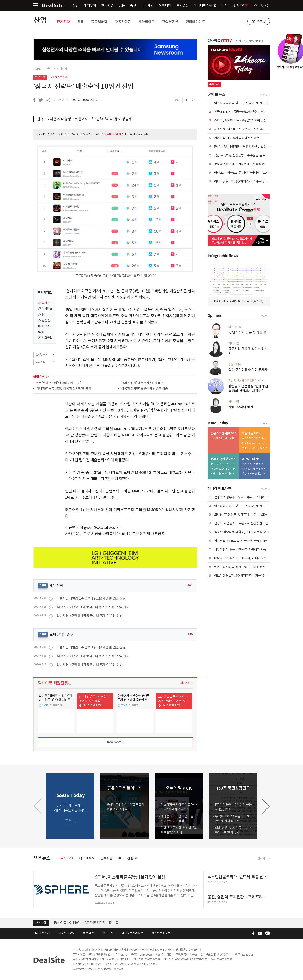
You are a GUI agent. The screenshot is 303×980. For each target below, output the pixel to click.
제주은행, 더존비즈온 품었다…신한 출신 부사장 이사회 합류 (252, 129)
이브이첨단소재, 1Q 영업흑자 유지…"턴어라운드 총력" (250, 181)
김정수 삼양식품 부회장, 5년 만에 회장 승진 (242, 532)
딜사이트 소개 (42, 933)
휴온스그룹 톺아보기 (224, 433)
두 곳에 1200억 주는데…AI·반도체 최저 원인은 (224, 469)
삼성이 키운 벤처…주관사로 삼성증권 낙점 (241, 523)
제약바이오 (147, 22)
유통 (80, 22)
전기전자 (63, 22)
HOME (37, 69)
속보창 (261, 21)
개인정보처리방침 (132, 933)
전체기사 (262, 859)
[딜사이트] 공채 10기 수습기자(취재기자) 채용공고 (86, 923)
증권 (133, 5)
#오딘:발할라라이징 (46, 320)
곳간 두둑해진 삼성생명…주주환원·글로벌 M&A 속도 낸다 (251, 155)
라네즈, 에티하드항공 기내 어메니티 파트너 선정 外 (247, 173)
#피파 (41, 332)
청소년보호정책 (161, 933)
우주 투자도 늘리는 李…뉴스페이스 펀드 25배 (255, 474)
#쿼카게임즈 (45, 309)
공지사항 (41, 923)
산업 (76, 5)
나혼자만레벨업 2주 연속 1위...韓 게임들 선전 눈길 (91, 598)
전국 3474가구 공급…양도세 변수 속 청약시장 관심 (246, 112)
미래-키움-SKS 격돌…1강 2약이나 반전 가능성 (224, 474)
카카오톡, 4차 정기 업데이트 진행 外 (237, 138)
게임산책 (40, 77)
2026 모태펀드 (251, 459)
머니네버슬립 (205, 5)
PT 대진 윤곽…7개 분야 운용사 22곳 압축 (224, 464)
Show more (115, 742)
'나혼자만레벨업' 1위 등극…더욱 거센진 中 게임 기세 (93, 607)
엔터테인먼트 (195, 22)
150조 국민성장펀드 (224, 459)
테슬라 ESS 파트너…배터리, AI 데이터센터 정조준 (246, 558)
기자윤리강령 (66, 933)
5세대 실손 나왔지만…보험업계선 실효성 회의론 (245, 147)
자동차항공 (123, 22)
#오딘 (41, 314)
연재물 (43, 585)
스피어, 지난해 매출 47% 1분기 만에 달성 (240, 120)
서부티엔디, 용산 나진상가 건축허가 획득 (240, 549)
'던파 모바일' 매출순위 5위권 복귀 (142, 383)
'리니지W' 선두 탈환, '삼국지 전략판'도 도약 (63, 389)
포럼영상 (182, 5)
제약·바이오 (87, 858)
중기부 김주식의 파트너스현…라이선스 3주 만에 (255, 464)
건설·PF (133, 858)
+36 (190, 634)
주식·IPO (67, 858)
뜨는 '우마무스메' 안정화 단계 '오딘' (58, 383)
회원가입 (185, 683)
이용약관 (88, 933)
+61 (190, 585)
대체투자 (90, 5)
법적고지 (108, 933)
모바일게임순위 (59, 77)
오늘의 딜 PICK (251, 433)
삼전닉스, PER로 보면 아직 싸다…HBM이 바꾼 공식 (247, 541)
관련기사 (39, 376)
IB (120, 858)
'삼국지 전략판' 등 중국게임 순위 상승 (144, 389)
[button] (266, 806)
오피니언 (165, 5)
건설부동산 (170, 22)
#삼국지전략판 (46, 303)
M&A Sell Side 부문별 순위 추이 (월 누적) (239, 301)
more (47, 376)
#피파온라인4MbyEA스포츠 (46, 326)
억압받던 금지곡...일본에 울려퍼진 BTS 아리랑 (255, 448)
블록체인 (148, 5)
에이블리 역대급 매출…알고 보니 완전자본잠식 (255, 443)
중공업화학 (99, 22)
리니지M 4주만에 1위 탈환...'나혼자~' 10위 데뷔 (90, 616)
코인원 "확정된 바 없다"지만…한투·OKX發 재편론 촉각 (250, 515)
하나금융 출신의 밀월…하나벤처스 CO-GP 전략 (255, 469)
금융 (122, 5)
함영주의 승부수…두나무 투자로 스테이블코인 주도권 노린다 (253, 497)
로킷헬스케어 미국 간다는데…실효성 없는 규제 (244, 164)
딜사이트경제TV (235, 5)
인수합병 (107, 5)
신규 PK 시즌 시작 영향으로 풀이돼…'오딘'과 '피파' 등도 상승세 (84, 119)
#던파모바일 (45, 338)
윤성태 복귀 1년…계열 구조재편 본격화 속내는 (224, 438)
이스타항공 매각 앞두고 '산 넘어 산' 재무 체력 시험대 (248, 103)
